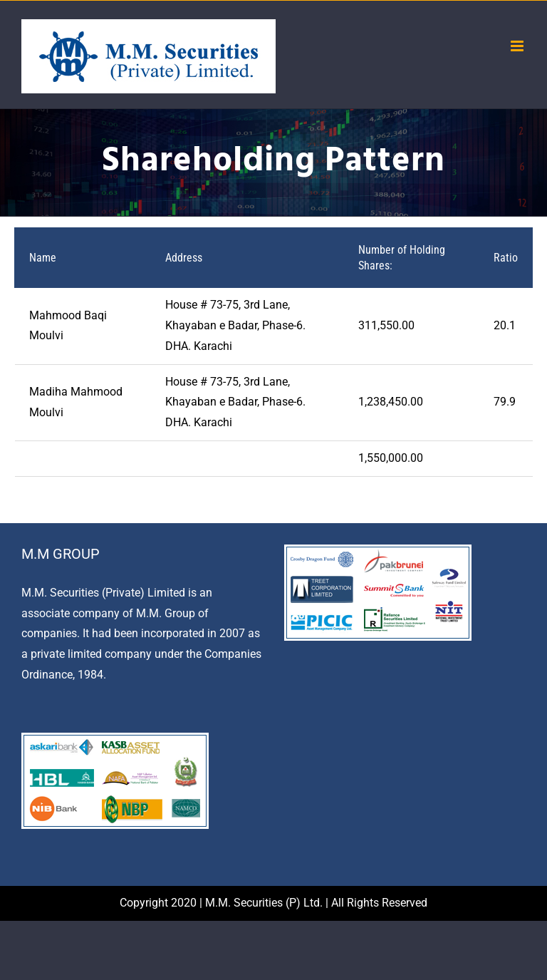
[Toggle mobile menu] (518, 46)
